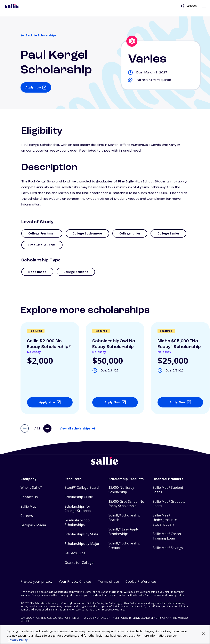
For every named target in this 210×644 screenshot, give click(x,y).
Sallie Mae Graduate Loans (169, 504)
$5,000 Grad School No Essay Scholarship (126, 504)
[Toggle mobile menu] (204, 6)
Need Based (37, 272)
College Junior (130, 233)
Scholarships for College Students (78, 509)
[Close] (203, 634)
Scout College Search (82, 488)
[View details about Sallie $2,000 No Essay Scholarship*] (50, 368)
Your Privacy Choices (75, 581)
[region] (105, 634)
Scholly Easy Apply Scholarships (124, 532)
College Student (76, 272)
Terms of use (108, 581)
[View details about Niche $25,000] (180, 368)
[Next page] (47, 428)
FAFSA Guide (75, 553)
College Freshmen (42, 233)
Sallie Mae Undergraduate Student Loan (165, 520)
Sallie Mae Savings (168, 548)
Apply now (33, 87)
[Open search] (189, 6)
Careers (27, 516)
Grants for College (79, 563)
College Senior (168, 233)
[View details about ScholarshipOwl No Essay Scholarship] (115, 368)
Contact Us (29, 497)
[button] (141, 582)
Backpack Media (33, 525)
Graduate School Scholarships (78, 523)
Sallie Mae (29, 506)
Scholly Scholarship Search (124, 518)
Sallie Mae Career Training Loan (167, 536)
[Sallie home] (105, 464)
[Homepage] (12, 6)
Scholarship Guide (79, 497)
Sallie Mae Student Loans (168, 490)
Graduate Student (42, 245)
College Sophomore (87, 233)
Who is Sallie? (31, 488)
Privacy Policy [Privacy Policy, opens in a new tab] (18, 640)
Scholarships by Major (82, 544)
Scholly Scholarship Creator (124, 546)
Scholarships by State (82, 534)
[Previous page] (25, 428)
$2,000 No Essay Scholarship (121, 490)
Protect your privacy (36, 581)
